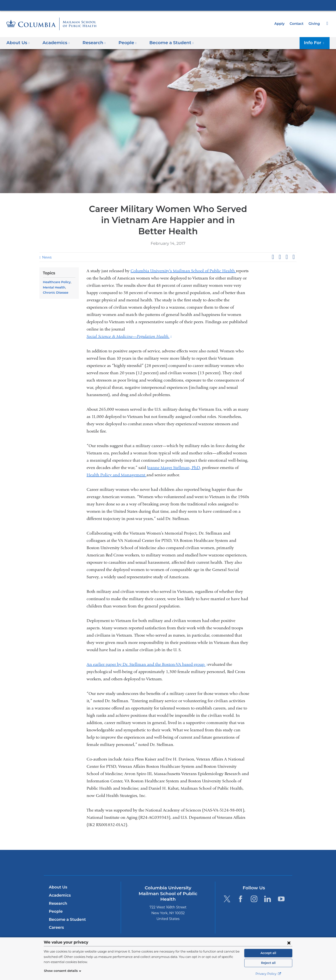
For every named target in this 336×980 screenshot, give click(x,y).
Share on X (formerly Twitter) (280, 257)
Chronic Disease (55, 293)
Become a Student (66, 920)
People (55, 911)
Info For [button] (315, 43)
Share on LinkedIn (287, 257)
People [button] (123, 43)
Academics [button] (55, 43)
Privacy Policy (268, 974)
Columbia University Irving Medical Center (168, 5)
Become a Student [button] (165, 43)
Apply (281, 24)
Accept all (268, 953)
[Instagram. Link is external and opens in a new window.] (254, 899)
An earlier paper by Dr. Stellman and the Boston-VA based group (147, 664)
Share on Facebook (273, 257)
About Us (57, 887)
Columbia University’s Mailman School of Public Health (183, 271)
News (46, 257)
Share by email (294, 257)
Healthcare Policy (56, 282)
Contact (298, 24)
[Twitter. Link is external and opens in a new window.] (227, 899)
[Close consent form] (289, 943)
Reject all (268, 963)
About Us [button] (18, 43)
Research (58, 903)
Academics (59, 895)
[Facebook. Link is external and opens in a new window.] (241, 899)
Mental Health (53, 287)
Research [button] (91, 43)
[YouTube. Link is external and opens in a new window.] (281, 899)
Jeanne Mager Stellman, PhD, (174, 468)
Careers (56, 927)
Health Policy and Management (116, 475)
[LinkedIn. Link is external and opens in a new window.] (268, 899)
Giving (315, 24)
